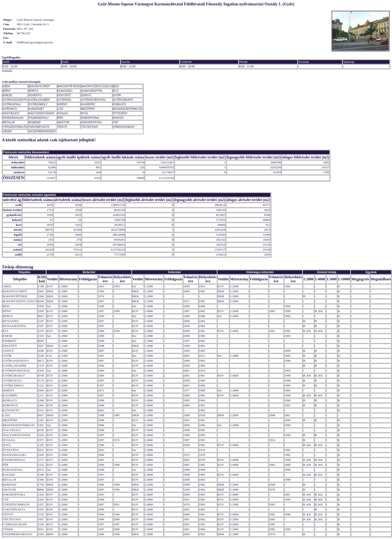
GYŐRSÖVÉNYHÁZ (93, 100)
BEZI (116, 86)
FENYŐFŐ (64, 95)
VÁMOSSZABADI (124, 127)
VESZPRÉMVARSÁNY (42, 131)
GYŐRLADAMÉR (39, 100)
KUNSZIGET (36, 109)
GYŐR (117, 95)
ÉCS (116, 91)
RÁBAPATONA (90, 118)
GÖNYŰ (86, 95)
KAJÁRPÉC (88, 104)
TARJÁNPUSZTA (39, 127)
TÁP (116, 122)
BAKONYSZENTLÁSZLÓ (96, 86)
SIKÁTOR (64, 122)
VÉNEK (8, 131)
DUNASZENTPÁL (92, 91)
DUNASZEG (65, 91)
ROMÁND (35, 122)
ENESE (8, 95)
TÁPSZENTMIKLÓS (15, 127)
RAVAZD (118, 118)
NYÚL (85, 113)
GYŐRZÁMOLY (38, 104)
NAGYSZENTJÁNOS (41, 113)
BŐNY (7, 91)
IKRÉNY (63, 104)
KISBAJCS (120, 104)
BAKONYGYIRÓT (39, 86)
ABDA (7, 86)
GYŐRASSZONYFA (15, 100)
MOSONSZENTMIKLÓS (128, 109)
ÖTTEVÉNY (120, 113)
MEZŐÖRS (88, 109)
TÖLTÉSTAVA (89, 127)
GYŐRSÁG (65, 100)
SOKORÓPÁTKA (91, 122)
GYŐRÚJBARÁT (123, 100)
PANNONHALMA (13, 118)
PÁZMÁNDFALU (39, 118)
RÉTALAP (9, 122)
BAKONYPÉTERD (69, 86)
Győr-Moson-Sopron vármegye (35, 20)
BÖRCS (33, 91)
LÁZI (60, 109)
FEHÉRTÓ (35, 95)
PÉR (60, 118)
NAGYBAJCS (11, 113)
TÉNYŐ (62, 127)
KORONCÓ (10, 109)
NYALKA (63, 113)
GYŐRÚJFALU (12, 104)
